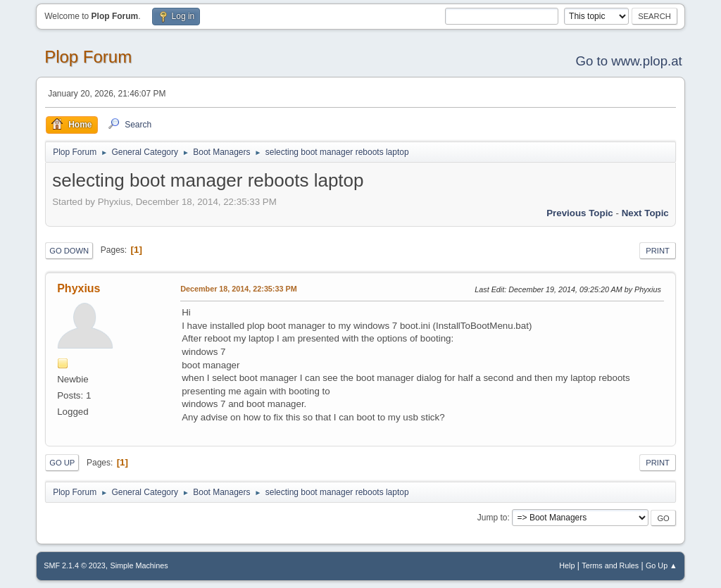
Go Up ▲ (662, 565)
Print (658, 251)
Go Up (62, 463)
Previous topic (580, 213)
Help (567, 565)
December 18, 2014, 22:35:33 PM (238, 289)
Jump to (493, 518)
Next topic (645, 213)
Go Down (69, 251)
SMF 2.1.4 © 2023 (75, 565)
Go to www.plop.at (628, 61)
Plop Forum (88, 57)
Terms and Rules (610, 565)
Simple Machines (139, 565)
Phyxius (79, 288)
